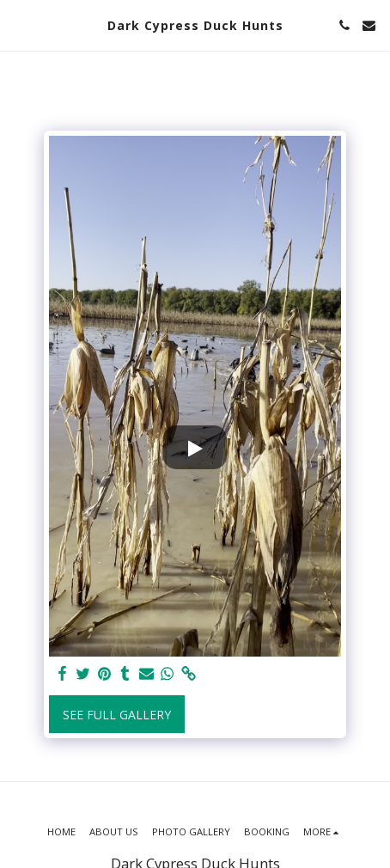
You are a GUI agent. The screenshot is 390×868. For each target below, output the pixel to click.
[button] (19, 24)
